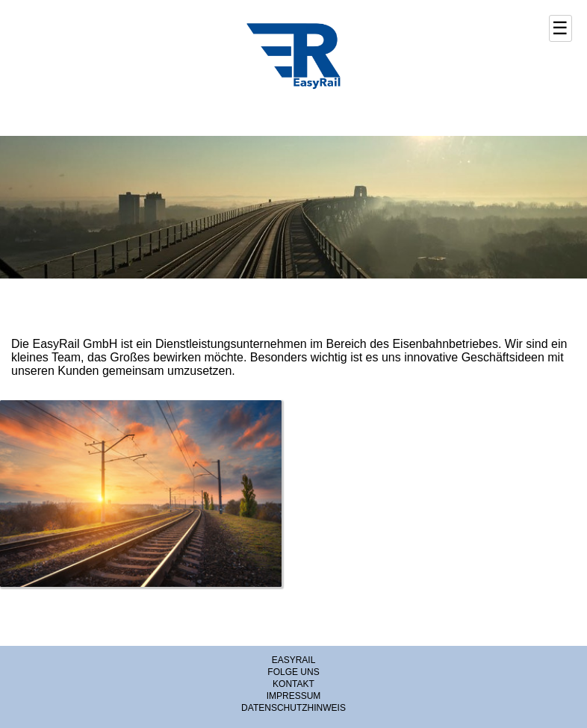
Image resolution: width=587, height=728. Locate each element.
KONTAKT (293, 684)
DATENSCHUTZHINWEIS (293, 708)
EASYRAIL (294, 660)
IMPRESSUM (294, 696)
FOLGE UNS (293, 672)
